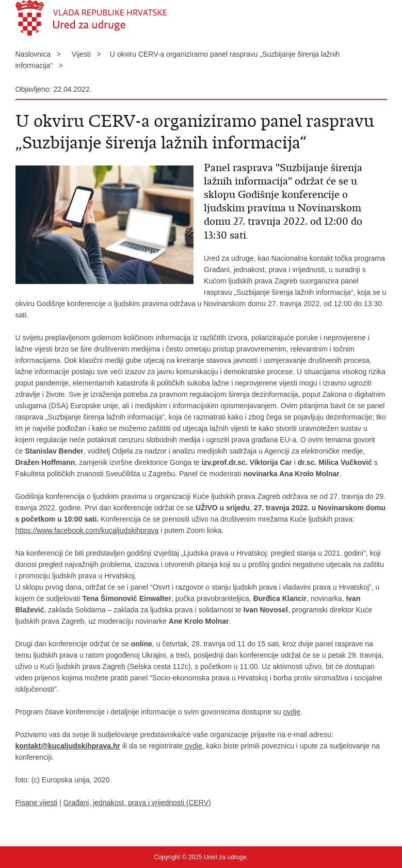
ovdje (292, 712)
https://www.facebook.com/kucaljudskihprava (87, 530)
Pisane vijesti (37, 803)
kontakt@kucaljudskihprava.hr (68, 746)
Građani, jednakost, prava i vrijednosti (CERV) (137, 803)
